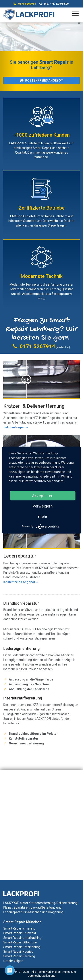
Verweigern (43, 506)
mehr (43, 516)
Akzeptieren (43, 496)
